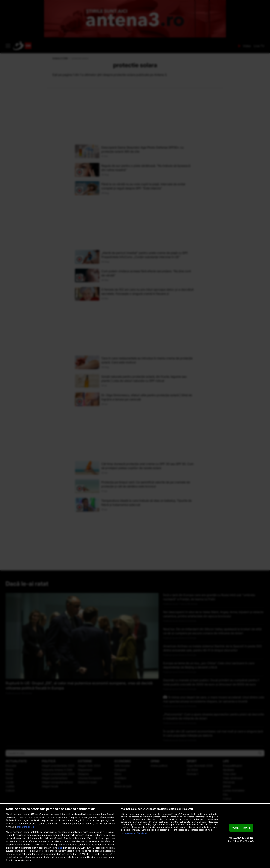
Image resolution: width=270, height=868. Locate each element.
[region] (135, 836)
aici (60, 848)
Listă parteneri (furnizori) (134, 833)
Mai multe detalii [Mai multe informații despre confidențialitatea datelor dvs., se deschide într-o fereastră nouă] (26, 827)
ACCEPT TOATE (241, 828)
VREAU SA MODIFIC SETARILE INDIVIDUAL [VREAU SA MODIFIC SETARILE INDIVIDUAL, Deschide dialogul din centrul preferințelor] (241, 840)
